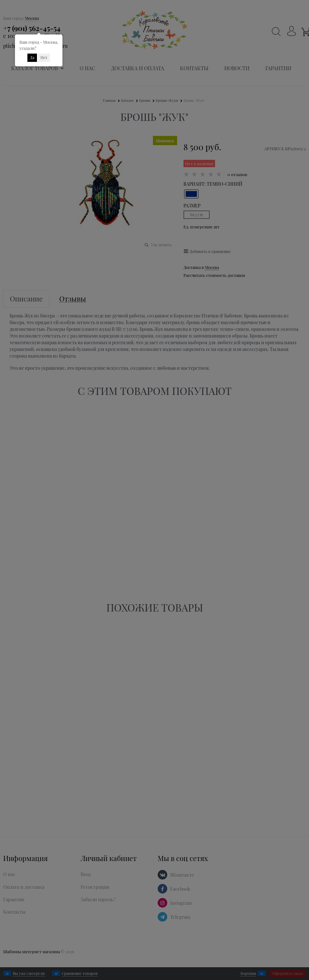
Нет (44, 57)
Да (32, 57)
